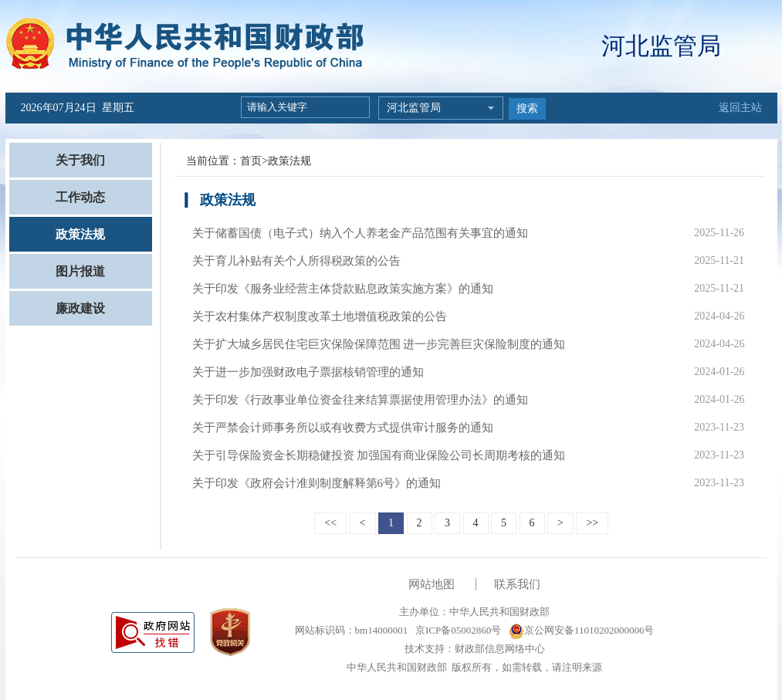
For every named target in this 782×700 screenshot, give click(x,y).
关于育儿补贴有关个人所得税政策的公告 (296, 261)
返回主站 (740, 108)
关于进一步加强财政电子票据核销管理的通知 (308, 372)
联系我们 (517, 584)
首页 (251, 161)
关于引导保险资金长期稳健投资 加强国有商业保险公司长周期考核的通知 (379, 455)
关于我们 (80, 160)
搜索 (527, 108)
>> (592, 523)
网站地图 (432, 584)
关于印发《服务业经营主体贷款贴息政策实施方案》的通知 (343, 289)
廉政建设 (80, 308)
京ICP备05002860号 (457, 630)
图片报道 (80, 271)
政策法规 (80, 234)
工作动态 (80, 197)
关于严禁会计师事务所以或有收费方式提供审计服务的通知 (343, 428)
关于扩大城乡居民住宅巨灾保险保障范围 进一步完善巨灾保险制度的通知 (379, 344)
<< (330, 523)
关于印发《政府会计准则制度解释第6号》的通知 (317, 483)
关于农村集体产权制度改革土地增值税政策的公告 (320, 316)
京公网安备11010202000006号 (582, 630)
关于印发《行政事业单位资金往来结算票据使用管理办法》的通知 (360, 400)
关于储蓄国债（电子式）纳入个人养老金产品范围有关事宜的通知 (360, 233)
